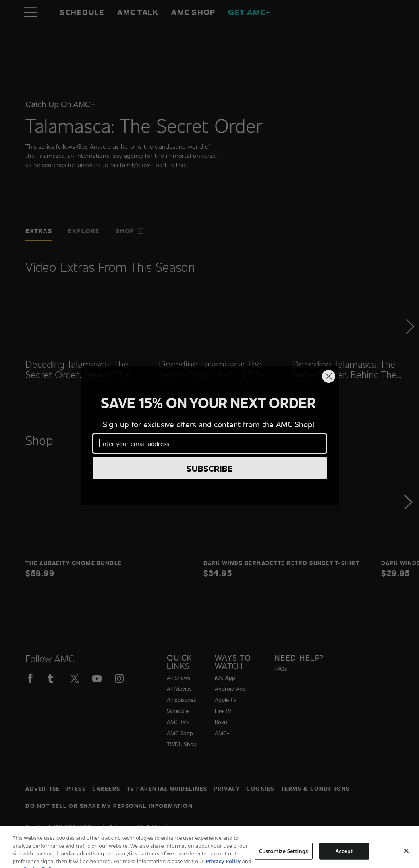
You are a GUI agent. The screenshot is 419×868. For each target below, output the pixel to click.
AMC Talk (138, 12)
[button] (410, 349)
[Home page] (47, 12)
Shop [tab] (130, 231)
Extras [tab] (39, 231)
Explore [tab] (84, 231)
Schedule (82, 12)
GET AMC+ (249, 12)
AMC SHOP (193, 12)
